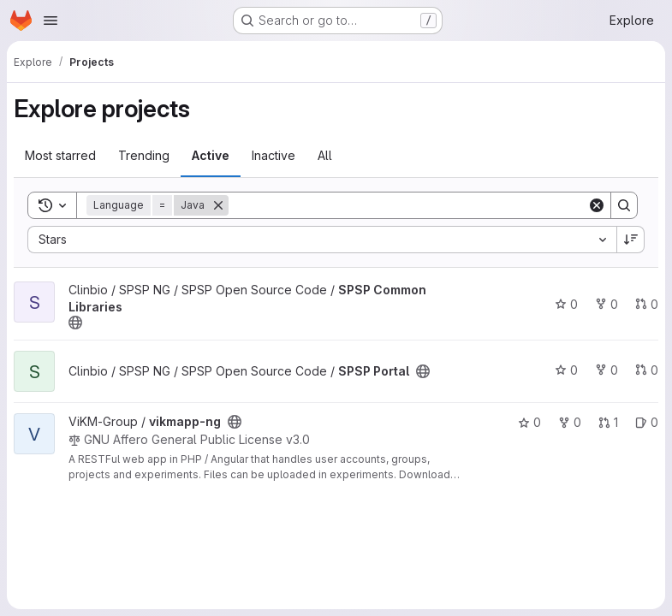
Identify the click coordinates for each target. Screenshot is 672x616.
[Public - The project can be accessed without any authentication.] (75, 323)
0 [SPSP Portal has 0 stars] (566, 370)
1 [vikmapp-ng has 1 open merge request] (608, 422)
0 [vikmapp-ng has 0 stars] (529, 422)
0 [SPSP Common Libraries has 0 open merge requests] (647, 304)
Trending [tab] (144, 155)
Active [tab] (211, 155)
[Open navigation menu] (51, 21)
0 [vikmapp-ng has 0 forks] (570, 422)
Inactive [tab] (274, 155)
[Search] (408, 205)
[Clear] (597, 205)
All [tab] (325, 155)
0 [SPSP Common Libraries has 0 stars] (566, 304)
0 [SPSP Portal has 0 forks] (607, 370)
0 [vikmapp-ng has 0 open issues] (647, 422)
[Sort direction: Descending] (631, 240)
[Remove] (218, 205)
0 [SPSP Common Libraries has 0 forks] (607, 304)
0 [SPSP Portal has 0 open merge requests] (647, 370)
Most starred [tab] (60, 155)
